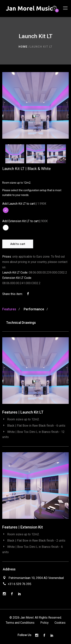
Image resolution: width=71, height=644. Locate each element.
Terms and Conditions (20, 623)
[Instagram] (4, 594)
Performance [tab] (34, 309)
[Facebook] (12, 594)
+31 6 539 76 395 (20, 584)
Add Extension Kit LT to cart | (21, 221)
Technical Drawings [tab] (21, 323)
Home (23, 47)
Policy (44, 623)
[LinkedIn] (20, 594)
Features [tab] (9, 309)
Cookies (60, 623)
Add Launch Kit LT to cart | (19, 204)
